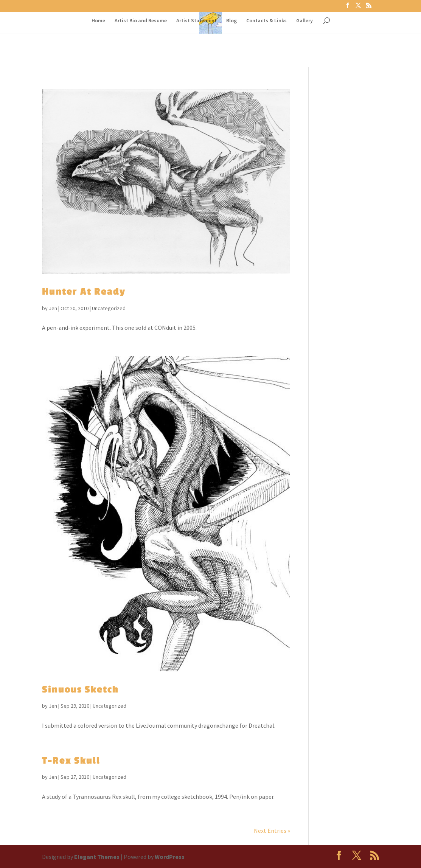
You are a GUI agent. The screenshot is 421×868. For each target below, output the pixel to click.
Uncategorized (109, 308)
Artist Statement (197, 21)
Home (98, 21)
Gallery (304, 21)
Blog (231, 21)
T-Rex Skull (71, 761)
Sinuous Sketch (80, 689)
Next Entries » (272, 831)
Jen (53, 308)
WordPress (170, 857)
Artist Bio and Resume (141, 21)
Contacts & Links (266, 21)
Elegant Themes (97, 857)
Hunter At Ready (84, 292)
